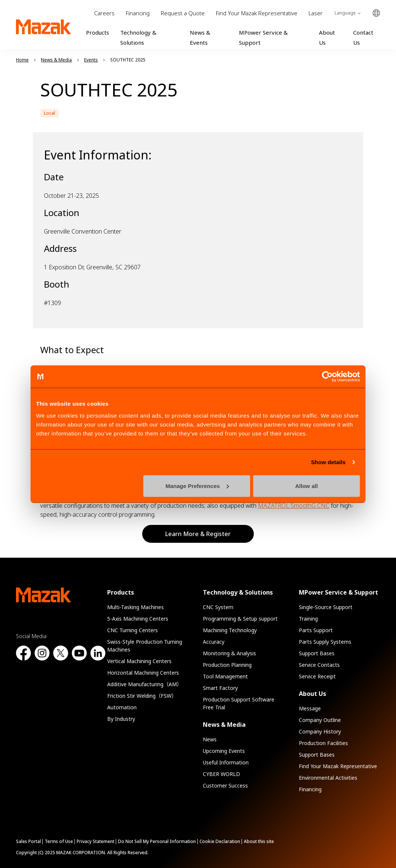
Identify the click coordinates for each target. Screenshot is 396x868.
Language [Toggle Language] (345, 13)
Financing (138, 13)
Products (98, 32)
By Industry (121, 719)
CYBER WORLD (221, 774)
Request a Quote (183, 13)
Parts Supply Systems (325, 642)
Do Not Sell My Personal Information (157, 841)
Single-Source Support (326, 607)
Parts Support (316, 630)
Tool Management (225, 676)
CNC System (218, 607)
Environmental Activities (328, 778)
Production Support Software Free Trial (239, 703)
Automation (122, 707)
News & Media (224, 725)
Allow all (306, 486)
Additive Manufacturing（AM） (145, 684)
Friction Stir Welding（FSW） (142, 696)
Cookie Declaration (220, 841)
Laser (316, 13)
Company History (320, 731)
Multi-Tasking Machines (135, 607)
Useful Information (226, 762)
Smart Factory (220, 688)
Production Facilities (323, 743)
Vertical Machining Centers (139, 661)
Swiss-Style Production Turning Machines (145, 646)
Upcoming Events (224, 751)
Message (310, 708)
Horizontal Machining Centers (143, 673)
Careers (104, 13)
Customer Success (225, 785)
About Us (312, 694)
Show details (328, 462)
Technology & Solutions (238, 592)
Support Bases (317, 653)
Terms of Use (59, 841)
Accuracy (214, 642)
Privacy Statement (95, 841)
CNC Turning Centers (132, 630)
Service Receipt (317, 676)
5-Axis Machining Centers (138, 619)
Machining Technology (230, 630)
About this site (259, 841)
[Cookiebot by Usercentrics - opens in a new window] (327, 377)
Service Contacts (319, 665)
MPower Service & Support (338, 592)
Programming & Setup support (240, 619)
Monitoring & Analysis (229, 653)
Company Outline (320, 720)
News (210, 739)
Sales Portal (28, 841)
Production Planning (227, 665)
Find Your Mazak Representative (257, 13)
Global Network (376, 13)
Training (308, 619)
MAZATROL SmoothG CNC (294, 506)
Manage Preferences (197, 486)
